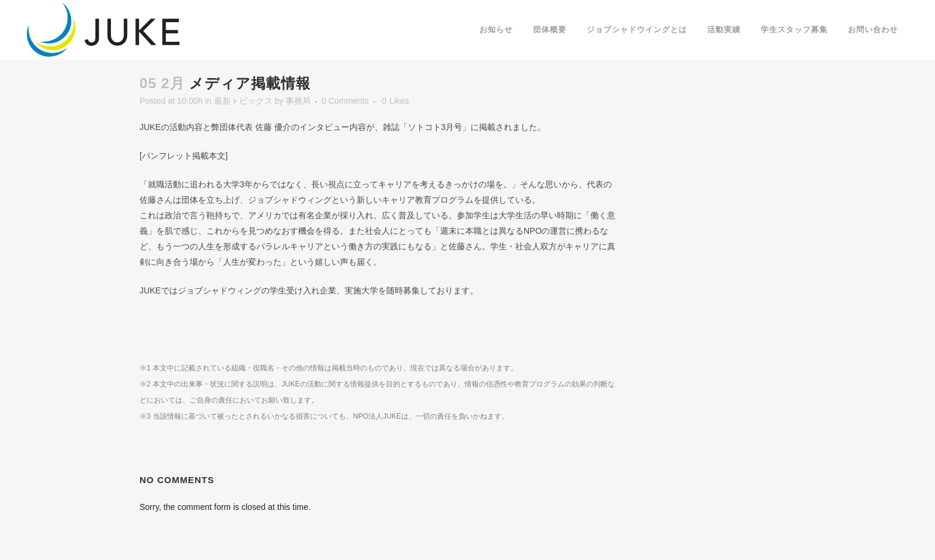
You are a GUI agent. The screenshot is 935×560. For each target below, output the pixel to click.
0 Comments (345, 101)
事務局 (298, 101)
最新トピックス (243, 101)
